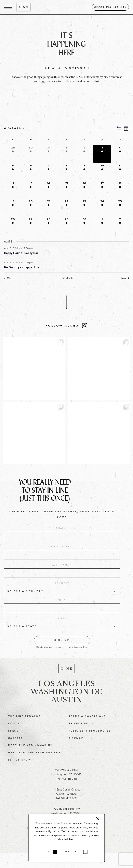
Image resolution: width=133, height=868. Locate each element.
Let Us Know (20, 766)
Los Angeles (67, 689)
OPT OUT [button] (73, 852)
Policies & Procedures (90, 737)
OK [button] (48, 852)
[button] (8, 7)
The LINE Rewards (24, 722)
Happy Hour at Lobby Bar (21, 253)
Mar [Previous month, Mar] (8, 278)
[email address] (62, 544)
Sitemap (76, 744)
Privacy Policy (83, 729)
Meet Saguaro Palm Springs (34, 758)
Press (13, 737)
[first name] (62, 563)
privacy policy (79, 655)
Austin (67, 706)
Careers (16, 744)
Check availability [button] (110, 7)
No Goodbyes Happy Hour (22, 267)
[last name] (62, 581)
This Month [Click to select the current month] (66, 278)
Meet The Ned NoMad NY (30, 751)
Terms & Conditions (87, 722)
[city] (62, 616)
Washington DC (67, 697)
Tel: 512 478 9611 (66, 804)
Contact (16, 729)
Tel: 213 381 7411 (66, 785)
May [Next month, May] (125, 278)
